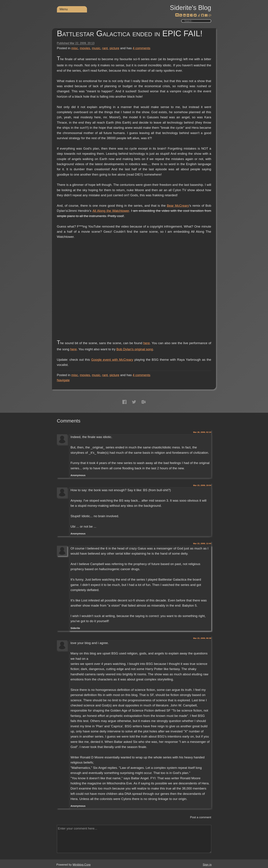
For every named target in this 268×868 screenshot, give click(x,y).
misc (75, 48)
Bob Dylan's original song (135, 349)
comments (142, 48)
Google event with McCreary (112, 360)
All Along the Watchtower (111, 211)
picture (114, 48)
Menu (64, 9)
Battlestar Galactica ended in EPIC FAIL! (130, 33)
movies (85, 48)
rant (105, 48)
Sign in (207, 865)
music (96, 48)
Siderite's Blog (191, 8)
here (146, 343)
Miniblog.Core (82, 865)
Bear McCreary (178, 206)
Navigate (63, 380)
